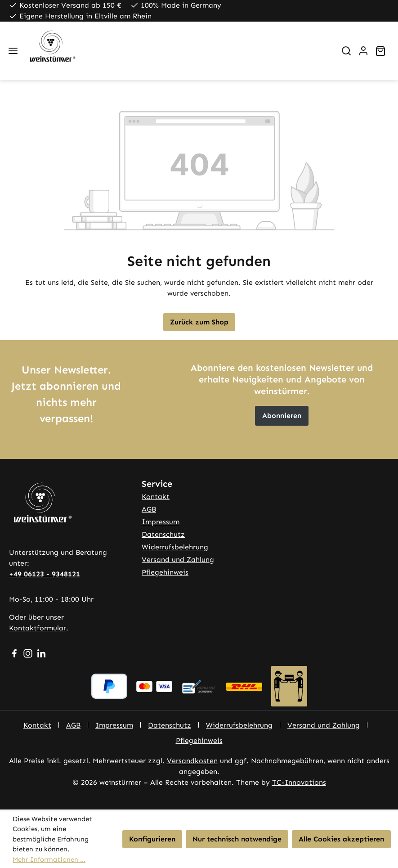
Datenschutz (163, 534)
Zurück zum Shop (199, 322)
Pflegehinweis (165, 572)
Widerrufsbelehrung (175, 547)
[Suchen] (346, 51)
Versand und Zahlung (178, 560)
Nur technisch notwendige (237, 839)
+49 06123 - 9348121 (45, 574)
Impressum (161, 522)
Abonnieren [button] (282, 416)
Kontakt (156, 497)
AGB (149, 509)
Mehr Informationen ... (49, 859)
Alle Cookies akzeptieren (341, 839)
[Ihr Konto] (363, 51)
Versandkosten (192, 761)
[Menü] (13, 51)
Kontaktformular (38, 628)
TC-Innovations (299, 782)
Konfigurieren (152, 839)
